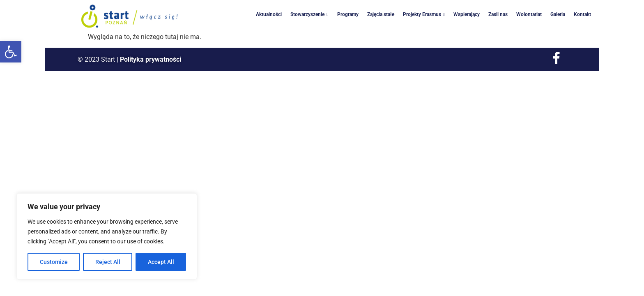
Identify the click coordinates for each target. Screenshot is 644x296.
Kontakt (582, 14)
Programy (348, 14)
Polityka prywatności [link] (151, 59)
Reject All (108, 262)
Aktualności (269, 14)
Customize (54, 262)
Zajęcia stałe (381, 14)
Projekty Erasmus (424, 14)
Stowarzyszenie (309, 14)
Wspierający (467, 14)
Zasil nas (498, 14)
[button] (11, 52)
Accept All (161, 262)
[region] (107, 236)
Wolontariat (529, 14)
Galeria (558, 14)
